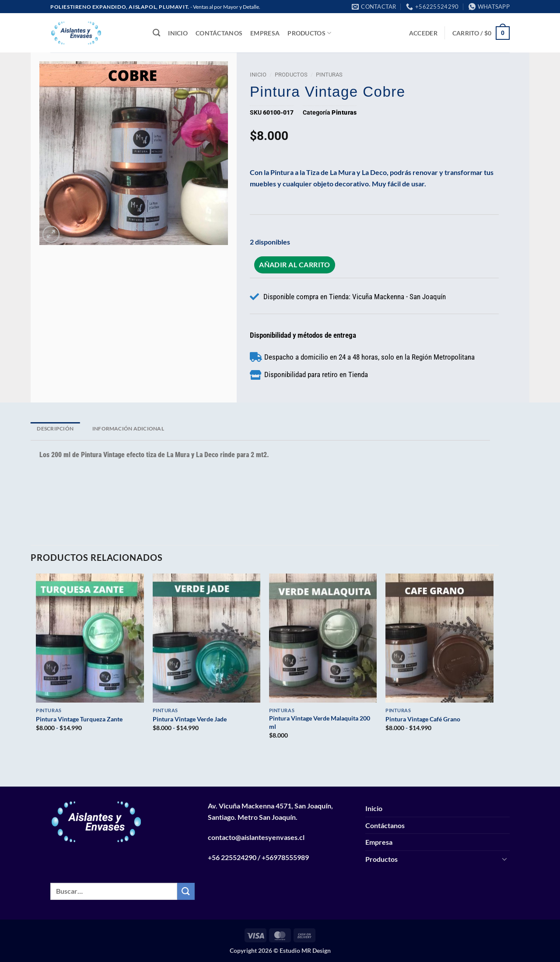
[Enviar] (186, 891)
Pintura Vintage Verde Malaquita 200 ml (320, 722)
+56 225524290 (232, 857)
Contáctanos (219, 33)
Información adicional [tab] (128, 429)
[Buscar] (156, 33)
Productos (309, 33)
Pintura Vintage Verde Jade (190, 719)
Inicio (178, 33)
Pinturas (329, 75)
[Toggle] (504, 859)
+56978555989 (285, 857)
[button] (423, 33)
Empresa (265, 33)
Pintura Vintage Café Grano (423, 719)
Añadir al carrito (295, 265)
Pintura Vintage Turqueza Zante (79, 719)
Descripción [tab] (55, 429)
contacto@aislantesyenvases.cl (256, 837)
